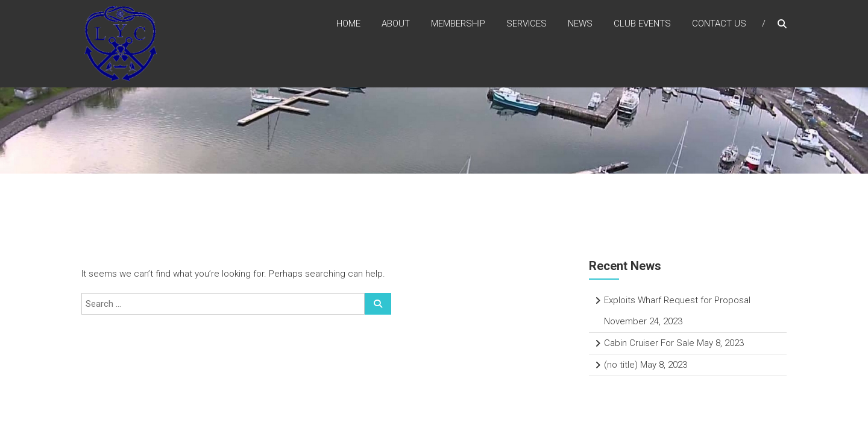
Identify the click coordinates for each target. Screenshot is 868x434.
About (396, 24)
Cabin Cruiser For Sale (649, 343)
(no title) (621, 365)
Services (527, 24)
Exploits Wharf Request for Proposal (677, 300)
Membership (458, 24)
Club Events (642, 24)
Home (348, 24)
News (580, 24)
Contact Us (719, 24)
